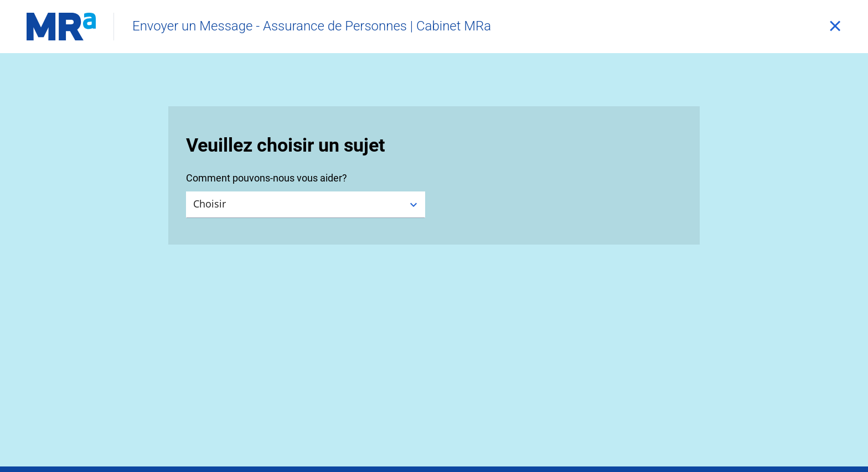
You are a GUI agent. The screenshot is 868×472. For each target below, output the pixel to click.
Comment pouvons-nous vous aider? (267, 178)
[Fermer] (835, 27)
